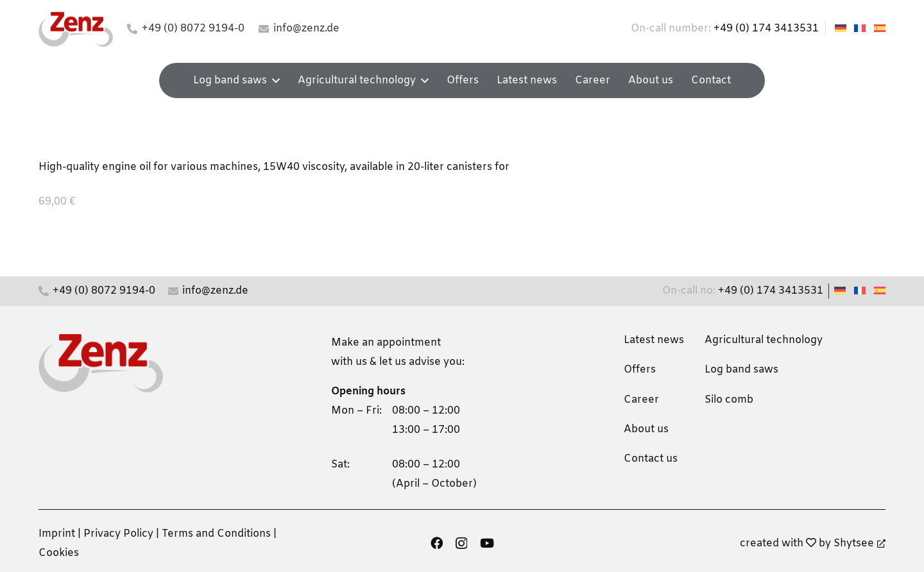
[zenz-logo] (76, 29)
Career (641, 400)
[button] (273, 80)
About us (646, 429)
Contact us (651, 459)
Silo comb (729, 400)
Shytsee (860, 543)
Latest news (654, 340)
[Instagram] (461, 543)
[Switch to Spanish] (882, 29)
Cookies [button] (59, 553)
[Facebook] (437, 543)
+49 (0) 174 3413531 (766, 29)
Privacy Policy (118, 534)
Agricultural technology (764, 340)
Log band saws (741, 370)
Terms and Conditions (216, 534)
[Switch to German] (843, 29)
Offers (640, 370)
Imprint (57, 534)
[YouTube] (487, 543)
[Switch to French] (862, 29)
